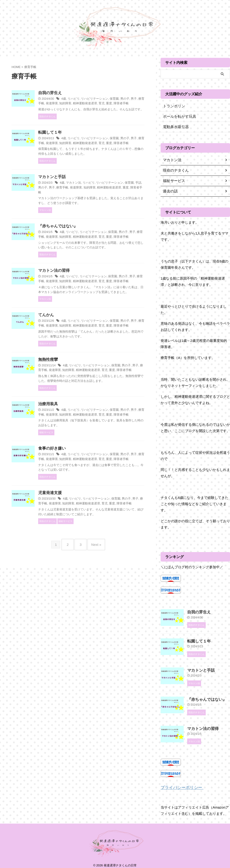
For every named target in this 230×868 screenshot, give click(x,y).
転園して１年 (72, 142)
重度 (64, 108)
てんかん (69, 350)
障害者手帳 (75, 108)
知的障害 (106, 104)
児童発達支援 (72, 552)
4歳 (87, 99)
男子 (71, 104)
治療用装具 (71, 453)
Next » (94, 607)
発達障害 (94, 104)
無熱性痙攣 (71, 399)
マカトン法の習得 (76, 295)
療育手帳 (81, 104)
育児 (140, 104)
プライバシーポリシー (178, 784)
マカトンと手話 (74, 192)
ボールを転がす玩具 (177, 117)
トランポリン (173, 106)
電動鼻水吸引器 (174, 127)
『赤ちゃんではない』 (80, 241)
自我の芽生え (72, 93)
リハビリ (96, 99)
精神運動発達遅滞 (124, 104)
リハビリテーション (115, 99)
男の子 (82, 203)
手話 (74, 203)
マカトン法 (96, 198)
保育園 (134, 99)
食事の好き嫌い (74, 503)
